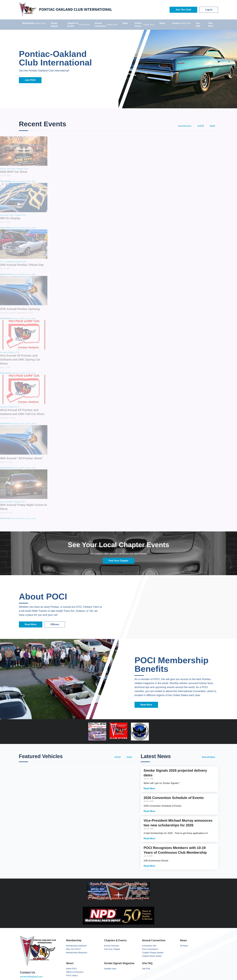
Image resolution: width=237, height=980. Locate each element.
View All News (208, 757)
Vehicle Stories (144, 25)
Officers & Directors (75, 972)
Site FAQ (198, 25)
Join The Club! (183, 10)
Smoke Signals (54, 25)
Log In (209, 10)
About (162, 23)
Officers (55, 624)
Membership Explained (76, 946)
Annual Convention (106, 25)
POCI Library (72, 975)
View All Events (185, 126)
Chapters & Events (79, 25)
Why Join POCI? (73, 949)
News (125, 23)
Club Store (211, 25)
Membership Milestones (77, 953)
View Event (18, 181)
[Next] (212, 126)
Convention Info (149, 946)
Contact (181, 23)
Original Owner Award (152, 956)
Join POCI (30, 80)
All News (184, 946)
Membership (34, 23)
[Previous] (201, 126)
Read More (31, 624)
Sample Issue (110, 969)
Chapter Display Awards (153, 953)
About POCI (71, 969)
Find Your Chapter (118, 561)
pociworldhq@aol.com (31, 977)
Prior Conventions (150, 949)
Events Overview (112, 946)
